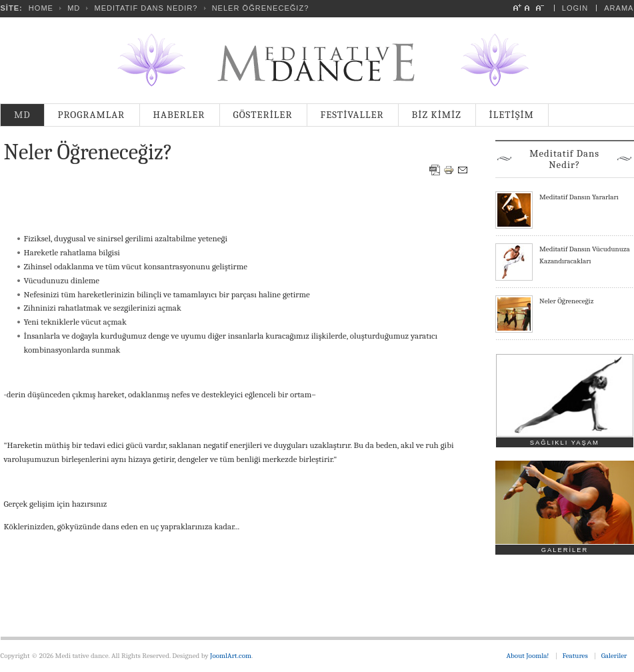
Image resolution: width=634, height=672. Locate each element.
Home (41, 8)
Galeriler (614, 656)
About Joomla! (528, 656)
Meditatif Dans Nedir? (146, 8)
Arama (619, 8)
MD (74, 8)
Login (575, 8)
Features (575, 656)
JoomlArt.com (231, 656)
